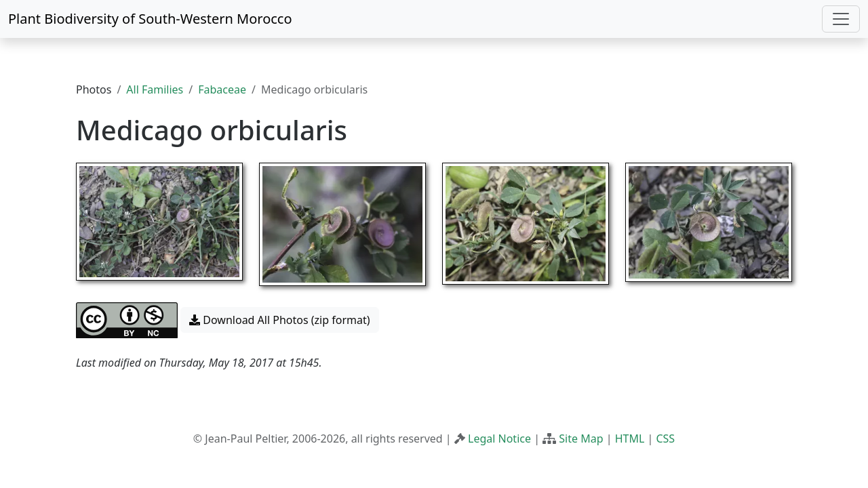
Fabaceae (222, 89)
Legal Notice (499, 439)
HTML (630, 439)
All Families (155, 89)
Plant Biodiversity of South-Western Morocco (150, 19)
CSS (665, 439)
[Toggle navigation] (841, 19)
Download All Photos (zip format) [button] (279, 320)
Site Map (581, 439)
